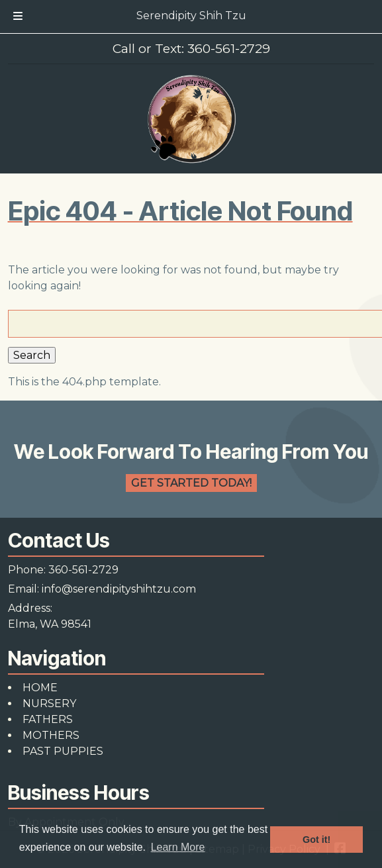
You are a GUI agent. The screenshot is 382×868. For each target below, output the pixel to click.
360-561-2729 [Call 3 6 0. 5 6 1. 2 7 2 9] (83, 570)
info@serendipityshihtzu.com (119, 589)
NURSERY (49, 703)
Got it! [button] (316, 840)
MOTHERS (51, 735)
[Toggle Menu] (18, 17)
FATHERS (48, 719)
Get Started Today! (191, 483)
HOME (40, 688)
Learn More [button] (178, 847)
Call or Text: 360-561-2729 (191, 48)
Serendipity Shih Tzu (191, 16)
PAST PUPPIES (63, 751)
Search (32, 355)
